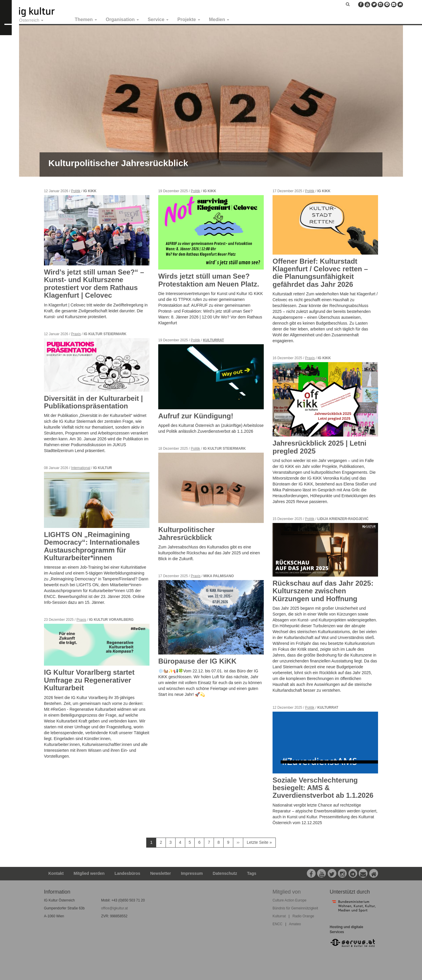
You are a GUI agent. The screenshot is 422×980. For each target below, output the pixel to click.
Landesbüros (127, 873)
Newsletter (161, 873)
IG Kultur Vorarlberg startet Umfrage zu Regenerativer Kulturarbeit (89, 680)
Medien (219, 19)
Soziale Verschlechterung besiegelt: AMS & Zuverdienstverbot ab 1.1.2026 (323, 788)
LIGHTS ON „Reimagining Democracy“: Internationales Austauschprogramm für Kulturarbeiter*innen (92, 546)
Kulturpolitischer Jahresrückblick (118, 163)
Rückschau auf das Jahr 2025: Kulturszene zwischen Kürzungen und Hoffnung (323, 591)
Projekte (189, 19)
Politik (76, 191)
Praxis (76, 334)
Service (158, 19)
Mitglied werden (89, 873)
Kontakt (56, 873)
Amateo (295, 924)
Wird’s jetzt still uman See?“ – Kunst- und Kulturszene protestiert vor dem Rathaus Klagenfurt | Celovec (94, 284)
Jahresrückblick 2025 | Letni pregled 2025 (319, 447)
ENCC (278, 924)
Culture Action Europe (290, 900)
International (81, 468)
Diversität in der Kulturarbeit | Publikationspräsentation (93, 402)
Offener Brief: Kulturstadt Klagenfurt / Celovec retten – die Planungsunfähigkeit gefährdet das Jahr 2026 (320, 273)
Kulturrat (214, 340)
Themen (86, 19)
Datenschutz (225, 873)
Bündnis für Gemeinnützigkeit (295, 908)
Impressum (192, 873)
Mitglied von (287, 892)
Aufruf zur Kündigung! (196, 416)
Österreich (31, 20)
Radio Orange (303, 916)
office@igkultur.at (114, 908)
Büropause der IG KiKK (197, 661)
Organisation (122, 19)
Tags (252, 873)
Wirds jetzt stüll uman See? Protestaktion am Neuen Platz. (209, 280)
